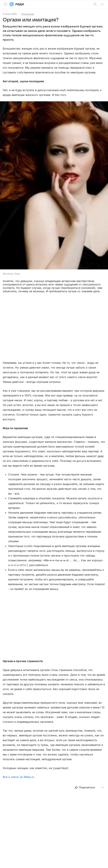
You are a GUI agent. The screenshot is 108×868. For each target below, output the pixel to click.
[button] (54, 186)
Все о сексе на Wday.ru (18, 777)
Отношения (28, 14)
